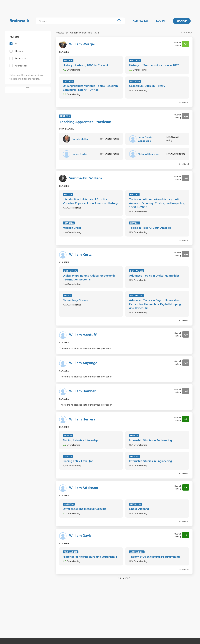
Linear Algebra (139, 509)
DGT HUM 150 (137, 271)
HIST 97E (68, 195)
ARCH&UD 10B (71, 552)
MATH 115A (136, 504)
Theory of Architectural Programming (154, 557)
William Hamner (82, 391)
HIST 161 (134, 195)
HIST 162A (69, 223)
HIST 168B (135, 60)
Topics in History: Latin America (150, 228)
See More (184, 102)
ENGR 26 (68, 456)
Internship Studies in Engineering (150, 440)
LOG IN (160, 21)
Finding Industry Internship (80, 440)
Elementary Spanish (76, 300)
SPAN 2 (67, 295)
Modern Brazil (72, 228)
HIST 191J (68, 81)
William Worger (82, 44)
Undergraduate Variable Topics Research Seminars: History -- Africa (90, 88)
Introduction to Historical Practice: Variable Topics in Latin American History (90, 201)
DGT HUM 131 (70, 271)
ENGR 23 (68, 436)
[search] (76, 21)
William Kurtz (80, 255)
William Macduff (83, 335)
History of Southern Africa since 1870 (154, 65)
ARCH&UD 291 (137, 552)
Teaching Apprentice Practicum (85, 122)
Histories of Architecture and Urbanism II (90, 557)
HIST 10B (68, 60)
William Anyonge (83, 363)
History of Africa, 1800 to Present (85, 65)
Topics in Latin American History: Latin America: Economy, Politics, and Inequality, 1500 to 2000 (157, 203)
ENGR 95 (134, 436)
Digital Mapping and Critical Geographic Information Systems (89, 277)
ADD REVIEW (140, 21)
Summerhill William (85, 178)
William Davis (80, 536)
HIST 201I (135, 223)
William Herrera (82, 420)
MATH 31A (69, 504)
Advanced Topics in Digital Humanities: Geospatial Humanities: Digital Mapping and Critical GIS (155, 304)
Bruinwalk (19, 21)
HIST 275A (135, 81)
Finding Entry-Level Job (78, 461)
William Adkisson (84, 488)
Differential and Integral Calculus (84, 509)
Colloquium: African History (147, 86)
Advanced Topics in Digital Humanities (154, 276)
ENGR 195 (135, 456)
